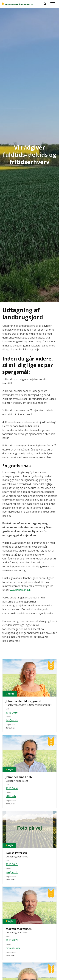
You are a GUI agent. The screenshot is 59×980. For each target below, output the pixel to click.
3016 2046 (12, 738)
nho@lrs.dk (12, 974)
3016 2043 (12, 814)
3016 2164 (12, 966)
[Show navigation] (53, 4)
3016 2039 (12, 890)
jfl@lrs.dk (11, 746)
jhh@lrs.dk (12, 670)
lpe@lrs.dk (12, 822)
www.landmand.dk (21, 540)
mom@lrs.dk (13, 898)
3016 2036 (12, 662)
